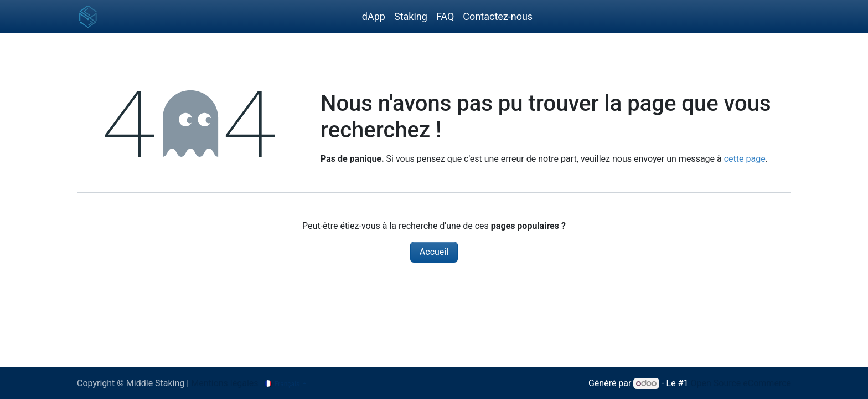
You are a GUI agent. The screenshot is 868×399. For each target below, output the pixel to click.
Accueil (434, 252)
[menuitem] (374, 16)
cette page (745, 159)
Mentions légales (224, 383)
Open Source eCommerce (741, 383)
